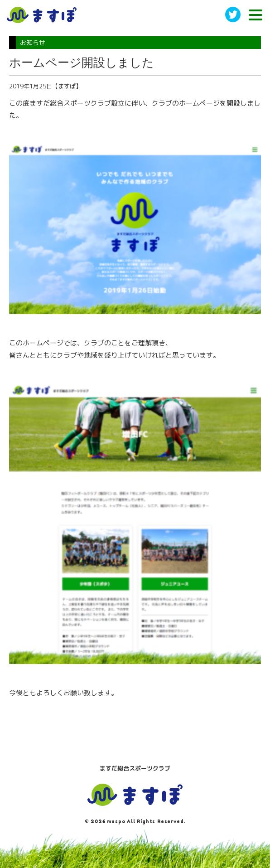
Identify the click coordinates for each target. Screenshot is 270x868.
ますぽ (135, 795)
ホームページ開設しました (82, 63)
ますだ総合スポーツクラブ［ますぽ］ (42, 15)
